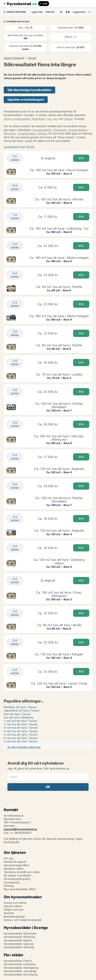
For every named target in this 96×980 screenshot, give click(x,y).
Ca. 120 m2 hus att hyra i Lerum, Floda (59, 683)
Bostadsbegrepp (14, 916)
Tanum (32, 58)
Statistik (9, 913)
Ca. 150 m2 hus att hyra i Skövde (59, 199)
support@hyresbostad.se (20, 829)
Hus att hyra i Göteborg (19, 717)
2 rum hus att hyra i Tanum (21, 724)
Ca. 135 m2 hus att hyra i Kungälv (59, 654)
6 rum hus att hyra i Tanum (21, 738)
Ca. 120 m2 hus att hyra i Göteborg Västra (59, 561)
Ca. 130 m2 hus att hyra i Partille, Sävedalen (59, 405)
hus (49, 119)
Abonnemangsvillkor (17, 865)
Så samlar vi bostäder (17, 875)
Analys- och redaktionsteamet (23, 920)
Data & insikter (13, 906)
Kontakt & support (15, 862)
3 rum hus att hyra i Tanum (21, 728)
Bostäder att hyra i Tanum (20, 707)
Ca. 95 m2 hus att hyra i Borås (59, 625)
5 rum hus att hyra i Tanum (21, 735)
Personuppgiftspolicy (17, 879)
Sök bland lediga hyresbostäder (29, 90)
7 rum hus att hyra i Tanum (21, 741)
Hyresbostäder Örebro (18, 961)
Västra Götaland (14, 58)
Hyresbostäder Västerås (19, 947)
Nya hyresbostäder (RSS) (20, 889)
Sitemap (9, 886)
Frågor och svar (14, 909)
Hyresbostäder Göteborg (19, 937)
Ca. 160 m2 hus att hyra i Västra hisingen (59, 258)
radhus (68, 119)
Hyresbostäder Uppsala (19, 944)
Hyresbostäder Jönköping (20, 971)
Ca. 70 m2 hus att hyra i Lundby (59, 374)
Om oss (8, 858)
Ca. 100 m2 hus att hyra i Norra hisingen (59, 170)
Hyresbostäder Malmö (18, 940)
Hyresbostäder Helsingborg (21, 968)
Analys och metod (15, 903)
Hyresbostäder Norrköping (21, 974)
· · (42, 12)
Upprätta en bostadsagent (26, 100)
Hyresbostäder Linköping (20, 964)
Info (81, 158)
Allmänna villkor (14, 869)
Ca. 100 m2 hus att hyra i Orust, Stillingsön (59, 594)
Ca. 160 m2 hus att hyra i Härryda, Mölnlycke (59, 438)
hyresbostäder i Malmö (32, 133)
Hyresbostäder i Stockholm (49, 130)
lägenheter (39, 119)
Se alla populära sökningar (24, 747)
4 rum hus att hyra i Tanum (21, 731)
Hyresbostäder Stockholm (20, 933)
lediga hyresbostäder (17, 119)
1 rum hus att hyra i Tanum (20, 721)
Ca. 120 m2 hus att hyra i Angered (59, 469)
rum (55, 119)
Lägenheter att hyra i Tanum (22, 710)
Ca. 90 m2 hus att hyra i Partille (59, 287)
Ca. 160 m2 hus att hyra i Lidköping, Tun (59, 228)
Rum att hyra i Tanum (17, 714)
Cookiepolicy (12, 882)
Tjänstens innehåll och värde (22, 872)
